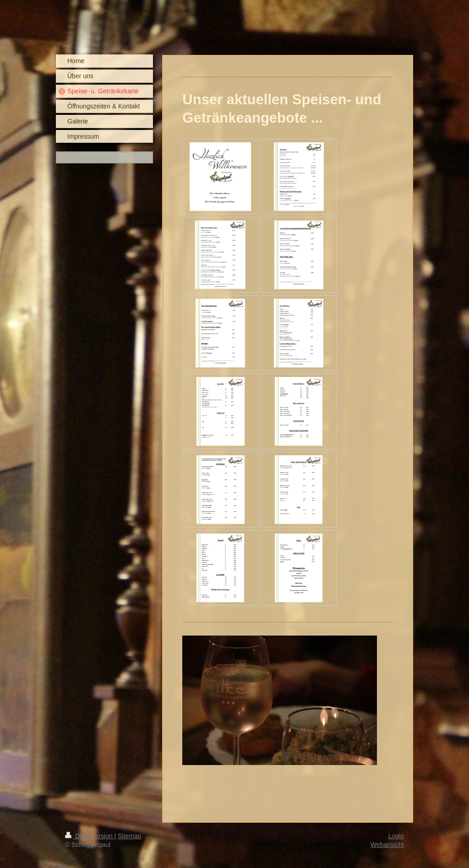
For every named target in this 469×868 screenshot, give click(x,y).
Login (396, 836)
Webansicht (387, 845)
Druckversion (90, 836)
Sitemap (129, 836)
